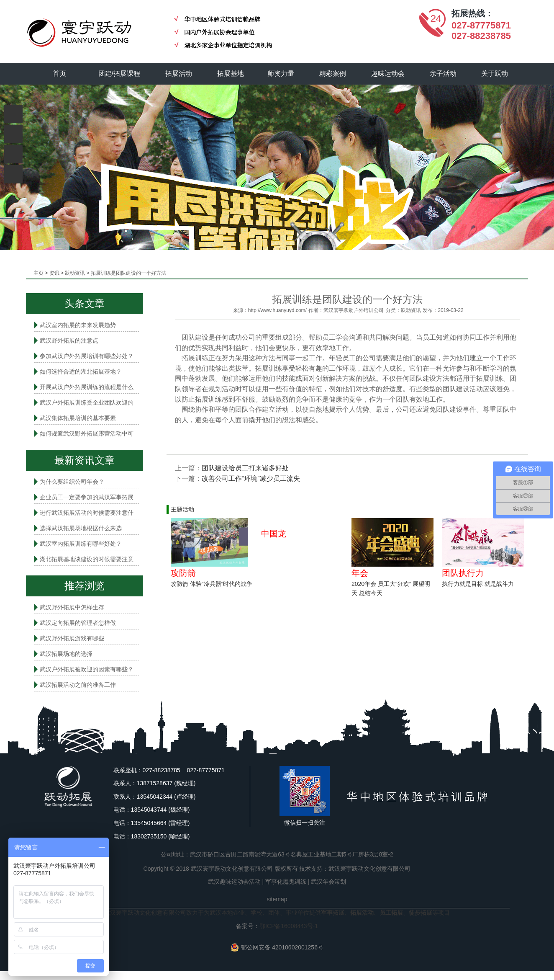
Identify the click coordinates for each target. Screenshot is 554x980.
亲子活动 (443, 73)
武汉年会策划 (328, 882)
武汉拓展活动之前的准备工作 (78, 685)
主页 (38, 273)
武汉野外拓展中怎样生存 (72, 607)
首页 (59, 73)
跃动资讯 (75, 273)
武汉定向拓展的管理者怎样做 (78, 623)
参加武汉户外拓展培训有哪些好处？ (87, 356)
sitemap (277, 899)
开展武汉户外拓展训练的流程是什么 (87, 387)
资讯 (54, 273)
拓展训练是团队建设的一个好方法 (128, 273)
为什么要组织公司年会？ (72, 482)
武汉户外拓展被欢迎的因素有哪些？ (87, 669)
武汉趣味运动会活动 (234, 882)
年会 (360, 573)
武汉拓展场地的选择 (66, 654)
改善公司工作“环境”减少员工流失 (251, 478)
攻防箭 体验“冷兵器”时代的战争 (212, 584)
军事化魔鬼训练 (286, 882)
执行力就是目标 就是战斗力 (478, 584)
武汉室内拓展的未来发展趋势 (78, 325)
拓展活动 (179, 73)
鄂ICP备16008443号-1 (289, 926)
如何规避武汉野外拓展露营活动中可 (87, 433)
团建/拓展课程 (119, 73)
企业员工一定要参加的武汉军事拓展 (87, 497)
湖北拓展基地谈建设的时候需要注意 (87, 559)
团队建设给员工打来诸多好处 (245, 468)
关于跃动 (495, 73)
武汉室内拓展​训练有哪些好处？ (81, 544)
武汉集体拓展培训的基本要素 (78, 418)
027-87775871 (481, 25)
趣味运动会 (388, 73)
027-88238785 (481, 36)
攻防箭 (183, 573)
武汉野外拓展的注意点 (69, 340)
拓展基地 (231, 73)
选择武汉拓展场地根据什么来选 (81, 528)
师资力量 (281, 73)
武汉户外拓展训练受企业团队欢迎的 (87, 402)
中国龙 (274, 534)
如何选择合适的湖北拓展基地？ (81, 371)
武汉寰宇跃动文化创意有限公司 (369, 869)
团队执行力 (463, 573)
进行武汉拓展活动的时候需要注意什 (87, 513)
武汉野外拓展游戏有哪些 (72, 638)
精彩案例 (333, 73)
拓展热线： (472, 13)
